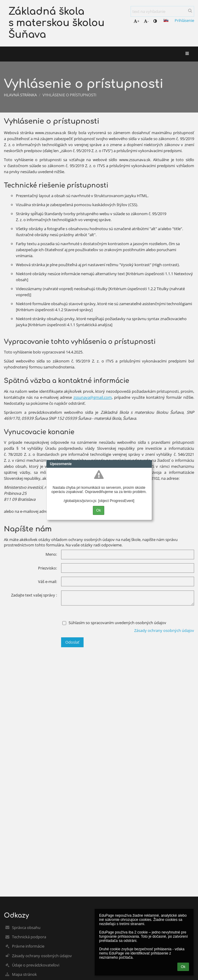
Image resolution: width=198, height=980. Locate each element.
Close (147, 464)
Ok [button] (183, 967)
